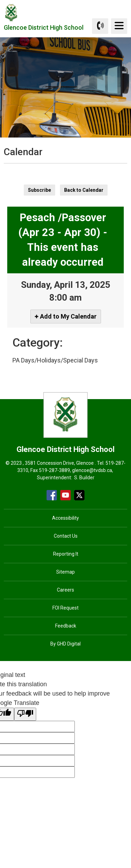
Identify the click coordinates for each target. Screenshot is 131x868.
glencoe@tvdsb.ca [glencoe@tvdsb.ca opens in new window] (92, 470)
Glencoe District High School (44, 29)
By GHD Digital (65, 644)
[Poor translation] (25, 714)
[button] (54, 170)
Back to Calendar (84, 190)
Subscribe (39, 190)
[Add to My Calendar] (66, 317)
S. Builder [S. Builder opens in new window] (84, 478)
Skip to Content (0, 0)
